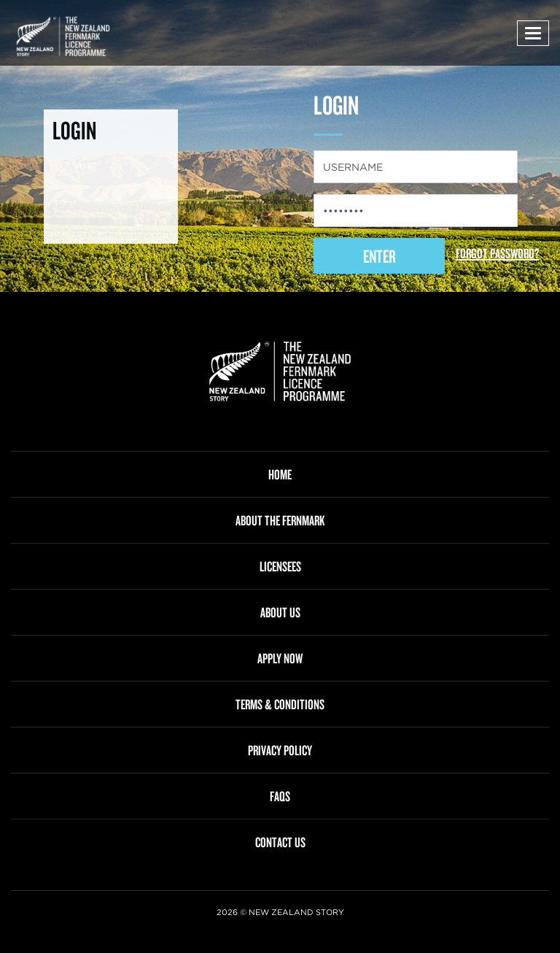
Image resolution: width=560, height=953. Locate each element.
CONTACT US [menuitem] (280, 842)
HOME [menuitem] (280, 474)
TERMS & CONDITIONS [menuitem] (280, 704)
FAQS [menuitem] (280, 796)
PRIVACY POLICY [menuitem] (280, 750)
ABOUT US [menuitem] (280, 612)
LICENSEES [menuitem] (280, 566)
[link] (280, 371)
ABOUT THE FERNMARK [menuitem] (280, 520)
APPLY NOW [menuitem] (280, 658)
